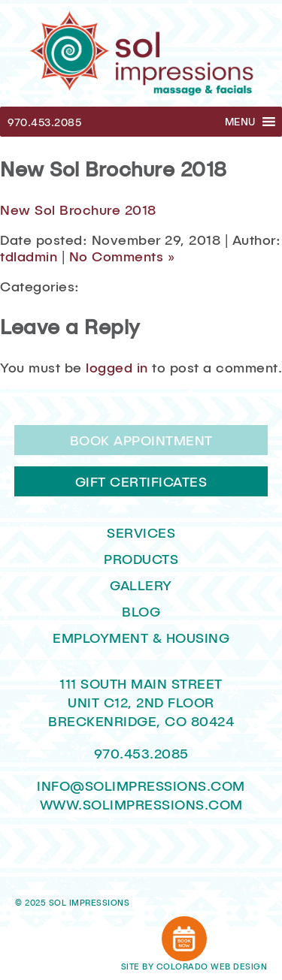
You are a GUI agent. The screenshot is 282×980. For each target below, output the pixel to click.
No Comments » (122, 256)
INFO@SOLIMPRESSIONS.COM (141, 786)
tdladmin (29, 256)
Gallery (141, 585)
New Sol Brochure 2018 (78, 210)
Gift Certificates (141, 481)
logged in (117, 367)
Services (141, 532)
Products (141, 559)
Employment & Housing (141, 638)
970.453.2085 (44, 122)
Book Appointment (141, 440)
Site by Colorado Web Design (194, 966)
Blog (141, 611)
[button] (240, 122)
